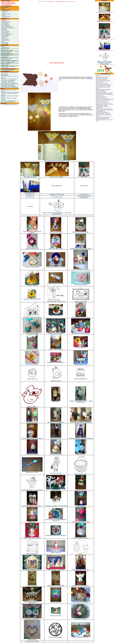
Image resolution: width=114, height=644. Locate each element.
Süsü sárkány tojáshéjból (32, 333)
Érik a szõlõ (84, 176)
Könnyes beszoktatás (101, 92)
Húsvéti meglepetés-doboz (81, 378)
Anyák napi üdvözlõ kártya (32, 248)
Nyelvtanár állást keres (6, 58)
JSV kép (3, 9)
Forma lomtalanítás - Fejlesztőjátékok (10, 84)
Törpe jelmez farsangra (56, 473)
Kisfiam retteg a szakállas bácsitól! (104, 109)
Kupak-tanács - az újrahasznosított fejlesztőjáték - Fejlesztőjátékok (9, 79)
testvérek (3, 38)
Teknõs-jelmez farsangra (81, 473)
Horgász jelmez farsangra (32, 472)
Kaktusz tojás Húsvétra (56, 315)
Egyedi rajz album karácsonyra (81, 602)
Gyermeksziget (6, 1)
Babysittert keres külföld (7, 50)
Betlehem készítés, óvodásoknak (56, 569)
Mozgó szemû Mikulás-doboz (81, 537)
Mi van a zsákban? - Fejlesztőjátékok (9, 87)
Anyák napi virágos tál (32, 285)
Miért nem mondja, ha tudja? (103, 100)
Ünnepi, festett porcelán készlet (81, 637)
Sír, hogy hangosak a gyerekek (103, 81)
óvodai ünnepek (5, 33)
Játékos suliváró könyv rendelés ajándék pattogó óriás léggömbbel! (8, 4)
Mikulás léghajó (81, 505)
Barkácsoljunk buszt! (30, 192)
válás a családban (6, 31)
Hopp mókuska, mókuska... (57, 176)
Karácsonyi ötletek (6, 16)
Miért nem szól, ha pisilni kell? (103, 103)
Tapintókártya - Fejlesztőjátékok (8, 86)
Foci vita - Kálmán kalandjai (7, 102)
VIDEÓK (4, 20)
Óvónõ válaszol (6, 19)
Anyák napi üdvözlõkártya (81, 284)
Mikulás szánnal (56, 489)
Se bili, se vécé (99, 82)
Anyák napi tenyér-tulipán (56, 232)
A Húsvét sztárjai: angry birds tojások (81, 317)
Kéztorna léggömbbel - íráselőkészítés (7, 7)
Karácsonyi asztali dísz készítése (81, 569)
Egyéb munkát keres (6, 64)
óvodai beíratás (5, 39)
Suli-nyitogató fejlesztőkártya (8, 85)
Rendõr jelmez (56, 401)
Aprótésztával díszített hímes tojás (81, 333)
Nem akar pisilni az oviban (102, 77)
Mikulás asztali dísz (56, 552)
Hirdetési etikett (5, 68)
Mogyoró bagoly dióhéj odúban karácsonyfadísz (32, 602)
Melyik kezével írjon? (101, 97)
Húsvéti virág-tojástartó (32, 364)
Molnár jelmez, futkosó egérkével (56, 422)
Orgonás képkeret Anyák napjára (81, 232)
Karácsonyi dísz (32, 639)
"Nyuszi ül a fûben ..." (32, 406)
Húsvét (4, 13)
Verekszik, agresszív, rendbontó (103, 86)
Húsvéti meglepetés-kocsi (81, 364)
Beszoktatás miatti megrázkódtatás (104, 93)
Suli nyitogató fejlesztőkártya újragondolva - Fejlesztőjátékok (8, 82)
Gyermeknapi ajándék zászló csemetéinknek (84, 197)
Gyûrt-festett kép (30, 197)
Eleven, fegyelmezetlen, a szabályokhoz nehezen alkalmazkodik (105, 99)
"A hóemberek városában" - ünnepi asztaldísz (56, 505)
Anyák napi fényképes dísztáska (81, 269)
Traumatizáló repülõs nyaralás (103, 117)
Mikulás (4, 15)
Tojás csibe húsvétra (56, 380)
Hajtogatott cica (30, 195)
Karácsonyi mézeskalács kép (32, 618)
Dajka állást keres (5, 56)
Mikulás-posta (32, 521)
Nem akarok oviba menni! (102, 80)
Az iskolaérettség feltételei (8, 69)
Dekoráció (4, 17)
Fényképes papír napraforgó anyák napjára (81, 248)
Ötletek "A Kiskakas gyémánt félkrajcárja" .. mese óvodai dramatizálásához (57, 213)
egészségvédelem (6, 22)
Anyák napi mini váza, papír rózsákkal (56, 266)
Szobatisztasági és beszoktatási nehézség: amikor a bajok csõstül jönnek (104, 115)
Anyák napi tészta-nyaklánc (32, 266)
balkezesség (4, 30)
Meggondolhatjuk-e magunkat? (103, 89)
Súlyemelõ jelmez (81, 454)
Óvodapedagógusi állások (7, 54)
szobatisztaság (5, 36)
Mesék (3, 89)
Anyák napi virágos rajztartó (56, 248)
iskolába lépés (5, 43)
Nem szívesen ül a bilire (102, 83)
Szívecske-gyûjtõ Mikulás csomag (81, 521)
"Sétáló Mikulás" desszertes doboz (32, 537)
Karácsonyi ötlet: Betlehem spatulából (32, 569)
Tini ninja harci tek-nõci (32, 422)
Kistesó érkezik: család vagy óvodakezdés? (103, 107)
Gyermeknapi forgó (84, 195)
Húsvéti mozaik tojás (81, 347)
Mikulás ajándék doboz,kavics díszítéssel (56, 535)
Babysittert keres (5, 49)
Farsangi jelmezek (6, 14)
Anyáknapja (5, 11)
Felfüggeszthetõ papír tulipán (57, 195)
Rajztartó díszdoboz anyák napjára (56, 283)
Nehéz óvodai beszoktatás (102, 113)
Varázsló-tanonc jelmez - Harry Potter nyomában (81, 438)
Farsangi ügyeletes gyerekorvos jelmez (32, 438)
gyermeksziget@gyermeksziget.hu (9, 105)
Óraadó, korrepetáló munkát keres (9, 61)
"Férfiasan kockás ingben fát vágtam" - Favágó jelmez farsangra (81, 401)
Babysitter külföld (5, 48)
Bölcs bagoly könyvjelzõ (30, 176)
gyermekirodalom (5, 35)
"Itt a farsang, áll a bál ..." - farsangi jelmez (32, 489)
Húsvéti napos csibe (32, 378)
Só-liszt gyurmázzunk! (57, 197)
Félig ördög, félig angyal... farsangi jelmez (81, 422)
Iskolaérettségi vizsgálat (102, 105)
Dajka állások (4, 57)
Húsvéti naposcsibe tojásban (56, 333)
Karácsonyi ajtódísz (32, 585)
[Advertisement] (57, 48)
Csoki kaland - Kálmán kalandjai (8, 101)
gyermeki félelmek (6, 25)
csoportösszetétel (5, 40)
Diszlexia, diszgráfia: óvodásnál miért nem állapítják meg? (105, 111)
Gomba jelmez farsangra (32, 454)
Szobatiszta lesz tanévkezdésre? (104, 85)
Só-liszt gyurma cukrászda (32, 641)
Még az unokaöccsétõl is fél (102, 119)
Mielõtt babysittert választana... (8, 66)
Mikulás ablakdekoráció (32, 553)
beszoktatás (4, 29)
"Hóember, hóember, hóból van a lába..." (32, 505)
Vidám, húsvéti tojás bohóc (56, 349)
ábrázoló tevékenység (6, 27)
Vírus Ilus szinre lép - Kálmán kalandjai (10, 92)
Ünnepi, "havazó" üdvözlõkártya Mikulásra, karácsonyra (56, 520)
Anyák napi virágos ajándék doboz (32, 299)
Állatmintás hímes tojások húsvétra (56, 362)
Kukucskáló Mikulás (81, 489)
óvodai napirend (5, 23)
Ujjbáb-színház (84, 186)
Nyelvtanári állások (5, 60)
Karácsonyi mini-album (56, 615)
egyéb (3, 41)
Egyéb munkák (5, 65)
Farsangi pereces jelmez (56, 454)
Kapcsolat (4, 103)
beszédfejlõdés (5, 44)
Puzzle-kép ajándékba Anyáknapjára (32, 317)
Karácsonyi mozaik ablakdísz (56, 637)
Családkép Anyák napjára (81, 301)
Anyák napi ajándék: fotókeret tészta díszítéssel (32, 232)
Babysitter (3, 46)
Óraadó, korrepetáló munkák (8, 62)
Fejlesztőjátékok (5, 72)
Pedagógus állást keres (6, 52)
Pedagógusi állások (6, 53)
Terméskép (30, 206)
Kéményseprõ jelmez (56, 438)
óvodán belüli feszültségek (7, 28)
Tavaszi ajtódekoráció (57, 186)
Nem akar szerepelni (101, 91)
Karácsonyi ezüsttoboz (81, 618)
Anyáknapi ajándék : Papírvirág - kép (56, 301)
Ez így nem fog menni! (101, 102)
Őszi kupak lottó (5, 75)
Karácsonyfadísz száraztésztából (56, 585)
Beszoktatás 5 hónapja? (102, 78)
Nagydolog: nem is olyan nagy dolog (104, 104)
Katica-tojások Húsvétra (32, 349)
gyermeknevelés (5, 24)
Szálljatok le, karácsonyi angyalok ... (81, 585)
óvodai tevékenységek (7, 34)
